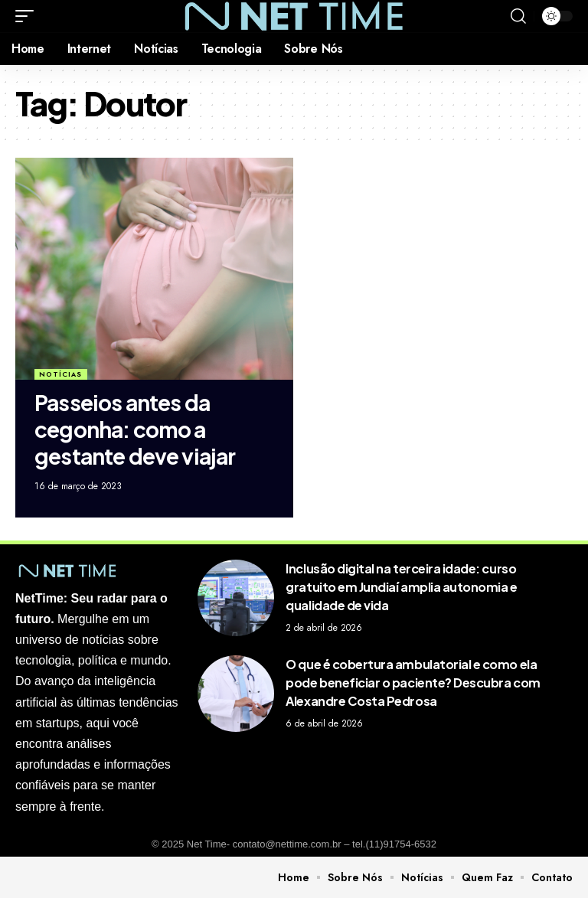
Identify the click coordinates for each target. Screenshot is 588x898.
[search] (518, 16)
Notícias (60, 374)
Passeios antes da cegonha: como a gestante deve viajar (135, 429)
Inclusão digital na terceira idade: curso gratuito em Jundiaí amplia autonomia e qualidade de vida (401, 587)
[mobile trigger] (28, 16)
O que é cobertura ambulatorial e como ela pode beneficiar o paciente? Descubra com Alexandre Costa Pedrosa (413, 682)
